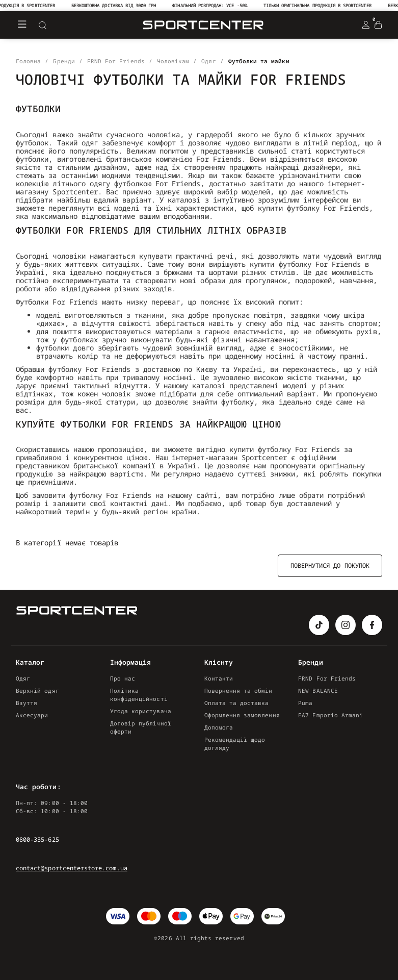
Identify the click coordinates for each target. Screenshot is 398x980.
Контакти (219, 678)
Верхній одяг (37, 690)
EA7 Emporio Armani (330, 715)
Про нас (123, 678)
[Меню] (22, 25)
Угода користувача (141, 711)
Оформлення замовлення (242, 715)
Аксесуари (32, 715)
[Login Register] (366, 25)
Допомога (219, 727)
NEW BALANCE (318, 690)
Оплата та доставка (237, 703)
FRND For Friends (327, 678)
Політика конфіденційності (139, 695)
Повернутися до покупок (330, 566)
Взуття (26, 703)
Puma (305, 703)
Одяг (23, 678)
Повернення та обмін (238, 690)
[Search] (42, 25)
